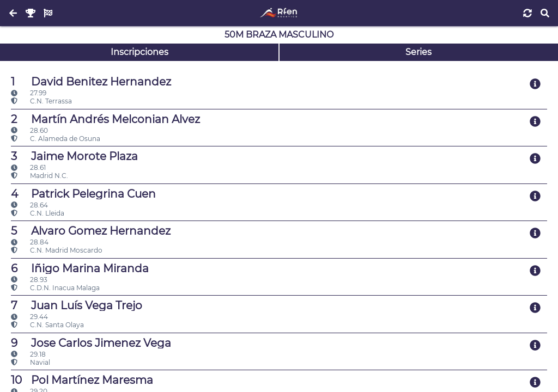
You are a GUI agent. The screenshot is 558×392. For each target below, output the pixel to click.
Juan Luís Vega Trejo (77, 305)
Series (418, 52)
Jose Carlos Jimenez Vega (91, 343)
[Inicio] (279, 13)
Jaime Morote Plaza (74, 156)
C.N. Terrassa (41, 101)
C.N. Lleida (38, 213)
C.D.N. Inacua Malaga (55, 288)
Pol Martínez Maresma (82, 380)
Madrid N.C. (40, 176)
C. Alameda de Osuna (56, 139)
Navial (31, 362)
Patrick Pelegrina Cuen (83, 194)
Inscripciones (139, 52)
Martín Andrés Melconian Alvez (105, 119)
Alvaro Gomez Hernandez (91, 231)
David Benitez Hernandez (91, 82)
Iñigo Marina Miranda (80, 268)
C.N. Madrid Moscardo (57, 250)
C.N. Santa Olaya (47, 325)
